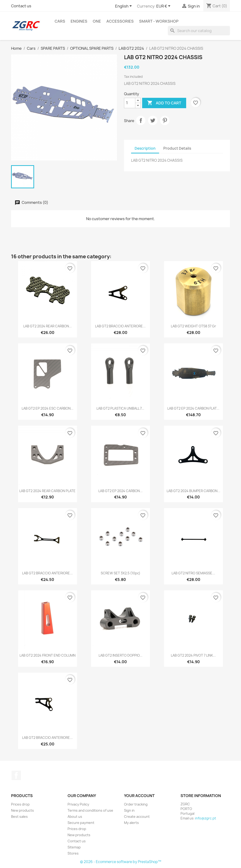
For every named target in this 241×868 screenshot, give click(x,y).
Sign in (129, 810)
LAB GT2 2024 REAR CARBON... (48, 326)
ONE (97, 21)
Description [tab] (145, 148)
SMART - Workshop (159, 21)
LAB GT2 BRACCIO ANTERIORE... (120, 326)
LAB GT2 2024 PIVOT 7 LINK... (193, 655)
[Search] (199, 31)
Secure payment (81, 823)
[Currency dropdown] (164, 6)
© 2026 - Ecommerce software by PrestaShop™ (121, 862)
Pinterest (165, 120)
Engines (79, 21)
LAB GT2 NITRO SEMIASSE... (193, 573)
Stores (73, 853)
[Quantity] (130, 103)
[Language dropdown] (124, 6)
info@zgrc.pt (206, 818)
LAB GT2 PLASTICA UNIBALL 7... (120, 408)
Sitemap (74, 847)
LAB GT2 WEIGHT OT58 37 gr (193, 326)
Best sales (19, 817)
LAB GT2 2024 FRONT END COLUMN (48, 655)
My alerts (131, 823)
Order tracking (136, 804)
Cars (60, 21)
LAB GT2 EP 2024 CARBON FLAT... (193, 408)
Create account (137, 817)
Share (141, 120)
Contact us (21, 6)
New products (22, 810)
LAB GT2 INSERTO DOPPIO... (120, 655)
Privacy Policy (78, 804)
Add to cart (164, 103)
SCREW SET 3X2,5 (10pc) (120, 573)
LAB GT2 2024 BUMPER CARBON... (193, 491)
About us (75, 817)
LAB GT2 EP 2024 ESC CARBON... (48, 408)
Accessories (120, 21)
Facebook (16, 775)
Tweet (153, 120)
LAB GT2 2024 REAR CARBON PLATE (47, 491)
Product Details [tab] (177, 148)
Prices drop (20, 804)
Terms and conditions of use (90, 810)
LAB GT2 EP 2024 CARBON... (120, 491)
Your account (139, 796)
